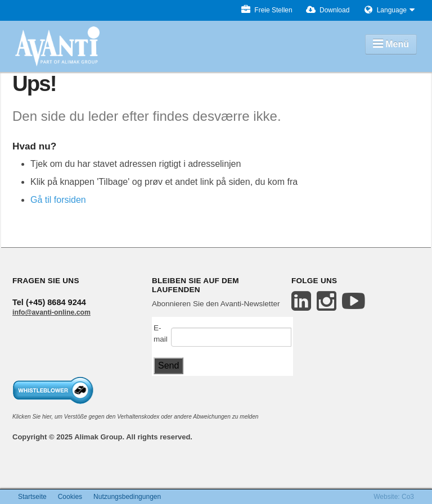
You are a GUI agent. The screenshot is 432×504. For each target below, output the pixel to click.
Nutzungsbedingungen (127, 497)
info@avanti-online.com (51, 312)
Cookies (70, 497)
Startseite (32, 497)
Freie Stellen (267, 10)
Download (328, 10)
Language (391, 10)
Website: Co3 (394, 497)
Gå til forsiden (58, 200)
